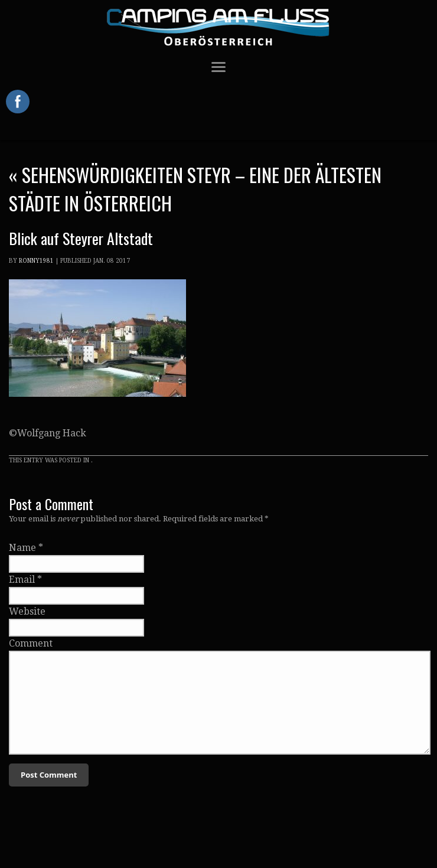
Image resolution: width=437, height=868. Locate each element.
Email (22, 580)
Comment (31, 643)
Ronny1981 (36, 261)
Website (27, 611)
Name (22, 548)
